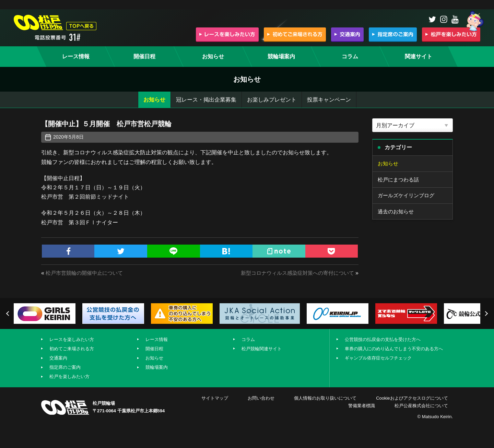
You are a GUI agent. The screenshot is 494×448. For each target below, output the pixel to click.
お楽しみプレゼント (272, 100)
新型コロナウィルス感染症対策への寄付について (294, 273)
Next (485, 314)
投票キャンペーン (329, 100)
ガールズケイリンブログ (408, 197)
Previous (9, 314)
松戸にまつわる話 (400, 180)
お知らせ (154, 100)
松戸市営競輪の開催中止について (87, 273)
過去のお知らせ (397, 214)
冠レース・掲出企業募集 (206, 100)
